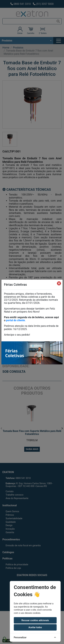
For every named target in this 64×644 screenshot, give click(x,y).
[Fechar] (59, 283)
